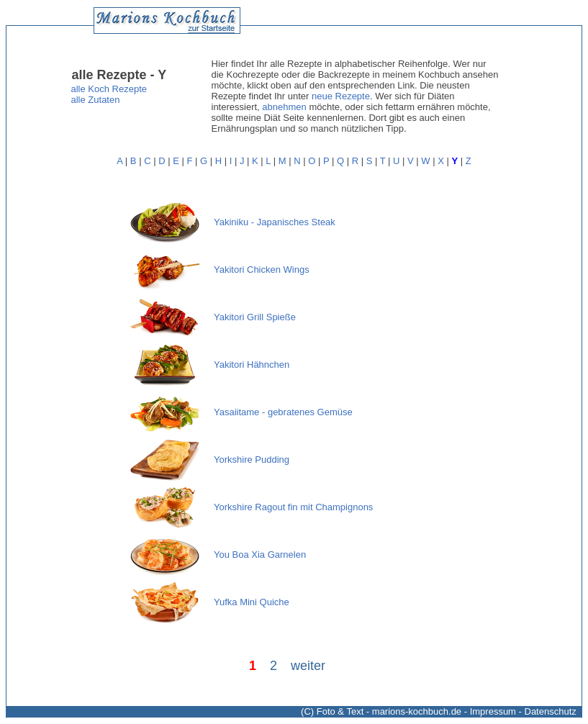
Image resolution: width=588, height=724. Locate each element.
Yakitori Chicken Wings (262, 270)
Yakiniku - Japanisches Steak (275, 222)
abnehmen (284, 107)
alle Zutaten (96, 100)
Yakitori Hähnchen (252, 365)
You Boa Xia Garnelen (260, 555)
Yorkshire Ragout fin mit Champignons (293, 507)
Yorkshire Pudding (252, 460)
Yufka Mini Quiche (252, 602)
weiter (308, 666)
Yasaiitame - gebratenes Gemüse (283, 412)
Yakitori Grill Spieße (255, 317)
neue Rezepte (341, 96)
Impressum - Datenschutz (523, 711)
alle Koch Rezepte (109, 89)
